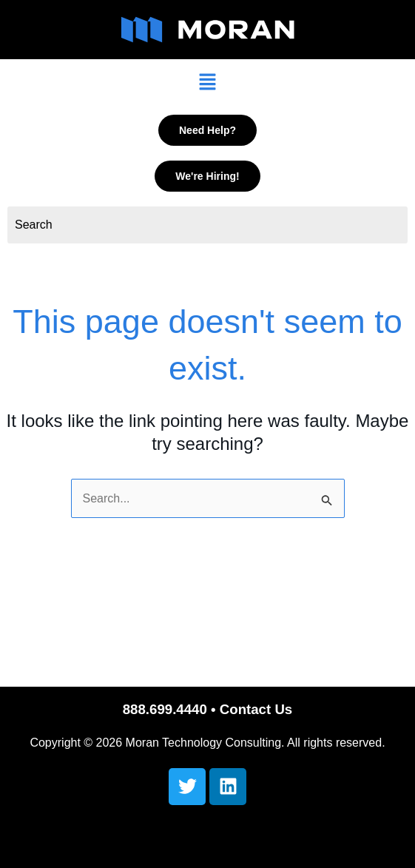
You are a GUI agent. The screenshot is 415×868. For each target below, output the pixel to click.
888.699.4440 (165, 709)
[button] (207, 83)
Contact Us (256, 709)
